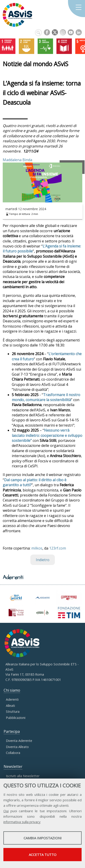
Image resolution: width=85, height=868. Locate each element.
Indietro (43, 560)
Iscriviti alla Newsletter (23, 776)
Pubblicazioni (16, 718)
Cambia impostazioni (43, 838)
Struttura (13, 711)
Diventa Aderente (19, 741)
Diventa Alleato (17, 747)
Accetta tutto (43, 855)
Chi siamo (12, 690)
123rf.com (58, 548)
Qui (6, 811)
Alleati (10, 706)
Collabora (13, 753)
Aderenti (12, 699)
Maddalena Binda (17, 160)
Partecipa (12, 731)
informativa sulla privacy (22, 822)
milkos (37, 548)
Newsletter (13, 766)
